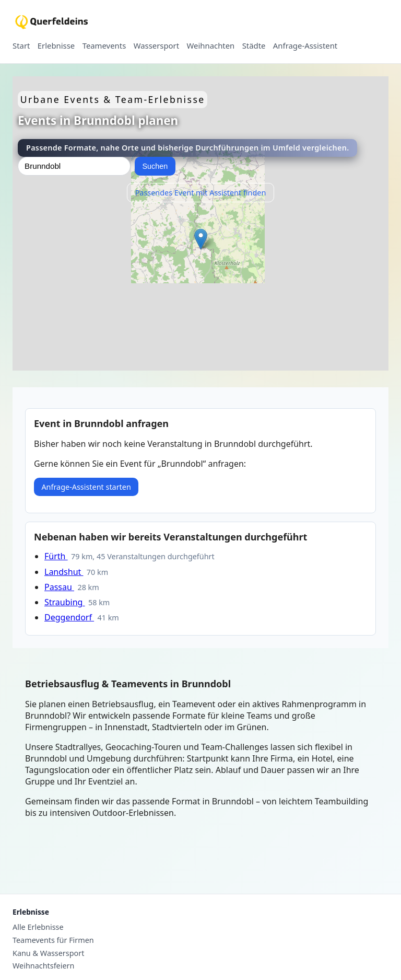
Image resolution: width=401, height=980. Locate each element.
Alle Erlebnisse (38, 927)
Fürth (56, 556)
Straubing (65, 602)
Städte (254, 46)
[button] (201, 239)
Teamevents (104, 46)
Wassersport (156, 46)
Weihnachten (211, 46)
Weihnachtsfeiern (43, 966)
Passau (59, 587)
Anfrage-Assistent (305, 46)
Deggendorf (69, 617)
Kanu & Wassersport (48, 953)
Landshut (64, 572)
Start (21, 46)
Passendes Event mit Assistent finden (201, 193)
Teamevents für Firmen (53, 940)
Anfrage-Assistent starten (86, 487)
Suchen (155, 166)
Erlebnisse (56, 46)
